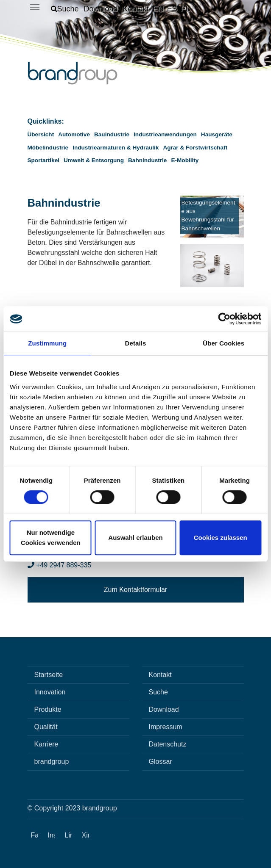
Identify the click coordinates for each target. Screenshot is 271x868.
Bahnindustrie (147, 160)
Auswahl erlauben (135, 538)
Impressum (166, 727)
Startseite (49, 675)
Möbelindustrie (48, 148)
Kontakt (160, 675)
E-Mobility (185, 160)
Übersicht (41, 134)
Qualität (46, 727)
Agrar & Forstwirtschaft (195, 148)
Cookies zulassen (221, 538)
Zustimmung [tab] (47, 343)
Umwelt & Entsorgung (94, 160)
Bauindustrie (112, 134)
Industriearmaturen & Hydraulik (116, 148)
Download (164, 709)
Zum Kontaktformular (135, 590)
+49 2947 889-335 (60, 565)
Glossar (161, 762)
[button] (65, 9)
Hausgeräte (217, 134)
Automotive (74, 134)
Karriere (46, 744)
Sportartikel (44, 160)
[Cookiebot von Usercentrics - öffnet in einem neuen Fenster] (224, 319)
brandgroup (52, 762)
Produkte (48, 709)
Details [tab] (136, 343)
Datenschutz (168, 744)
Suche (158, 692)
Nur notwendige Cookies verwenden (51, 538)
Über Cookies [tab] (224, 343)
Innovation (50, 692)
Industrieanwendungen (165, 134)
